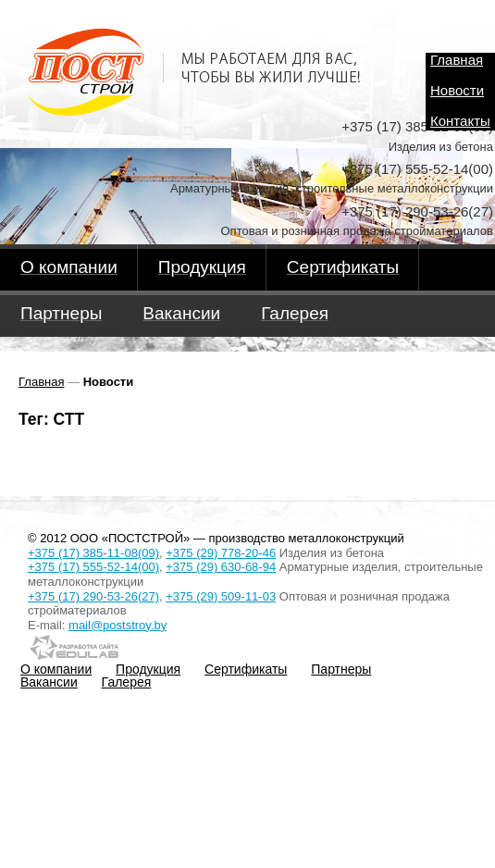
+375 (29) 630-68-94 (221, 567)
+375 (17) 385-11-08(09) (93, 553)
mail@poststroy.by (118, 625)
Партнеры (341, 669)
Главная (457, 60)
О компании (56, 669)
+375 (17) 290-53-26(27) (93, 596)
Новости (457, 91)
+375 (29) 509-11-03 (221, 596)
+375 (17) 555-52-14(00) (93, 567)
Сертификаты (246, 669)
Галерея (127, 682)
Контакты (460, 121)
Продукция (148, 669)
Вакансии (49, 682)
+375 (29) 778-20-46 (221, 553)
